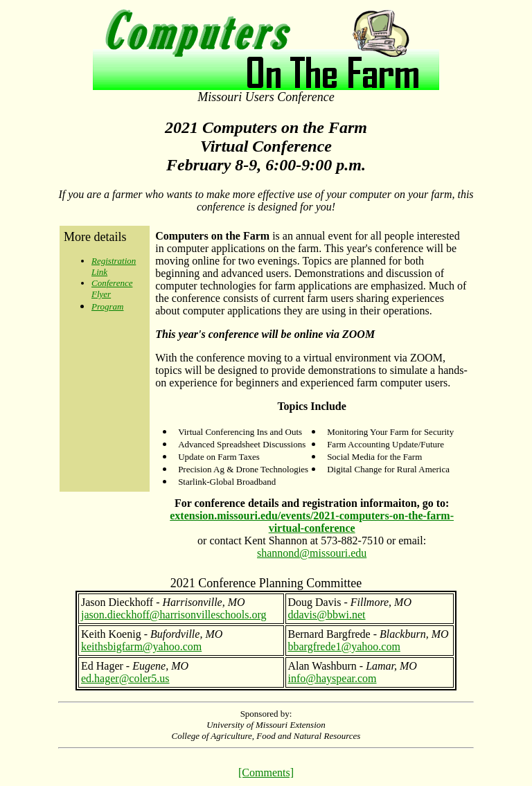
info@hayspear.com (332, 678)
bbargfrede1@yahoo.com (344, 646)
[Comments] (266, 772)
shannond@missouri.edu (312, 553)
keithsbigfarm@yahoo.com (141, 646)
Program (107, 306)
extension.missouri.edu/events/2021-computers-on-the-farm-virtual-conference (312, 522)
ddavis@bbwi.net (327, 615)
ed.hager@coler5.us (125, 678)
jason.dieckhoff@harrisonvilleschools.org (174, 615)
